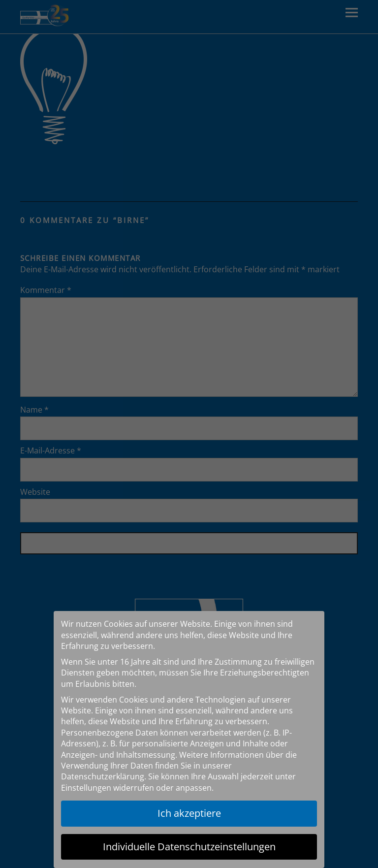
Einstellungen (86, 788)
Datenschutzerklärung (103, 776)
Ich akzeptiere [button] (189, 813)
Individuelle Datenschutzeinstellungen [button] (189, 847)
